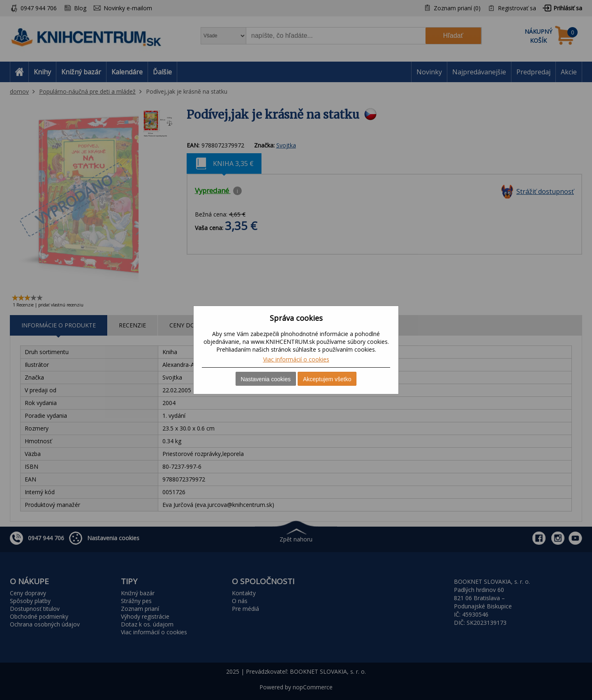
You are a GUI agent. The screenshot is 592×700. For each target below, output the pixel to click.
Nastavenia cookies (266, 379)
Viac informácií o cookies (296, 359)
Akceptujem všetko (327, 379)
